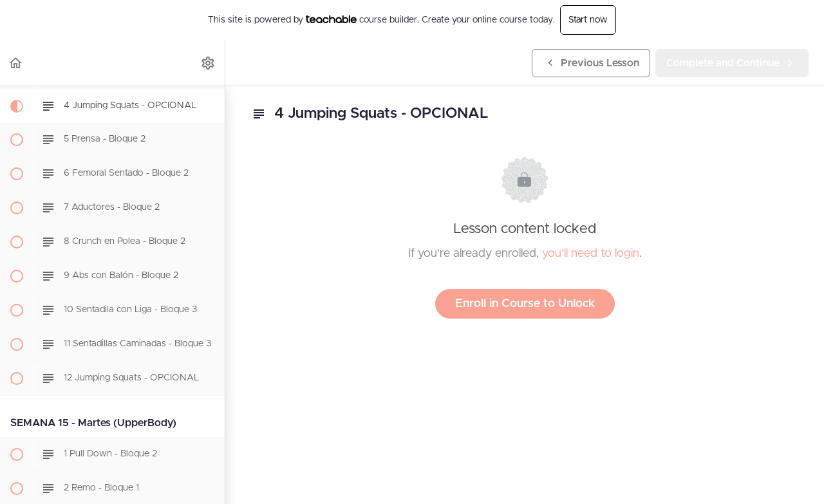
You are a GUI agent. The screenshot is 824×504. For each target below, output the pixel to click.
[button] (16, 63)
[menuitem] (209, 63)
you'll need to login (591, 254)
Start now (588, 20)
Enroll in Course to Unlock (525, 304)
